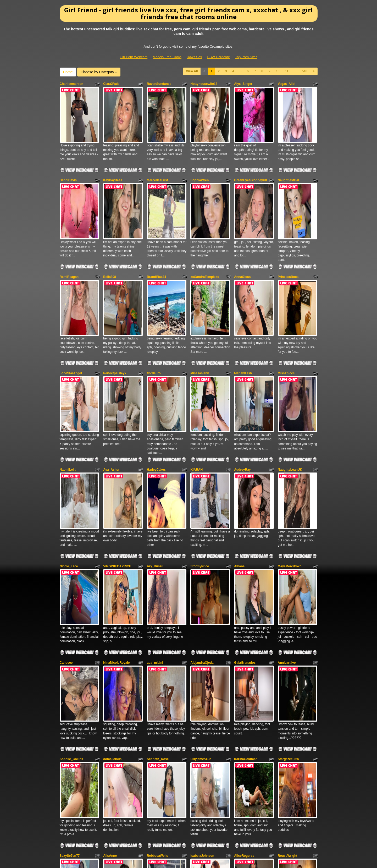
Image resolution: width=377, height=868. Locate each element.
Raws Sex (194, 57)
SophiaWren (199, 154)
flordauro (154, 295)
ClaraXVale (111, 84)
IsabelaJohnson (202, 648)
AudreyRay (242, 366)
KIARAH (196, 366)
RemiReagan (69, 225)
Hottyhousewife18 (204, 84)
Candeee (66, 507)
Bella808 (110, 225)
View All (192, 71)
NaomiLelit (68, 366)
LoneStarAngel (71, 295)
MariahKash (243, 295)
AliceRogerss (244, 648)
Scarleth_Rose (158, 578)
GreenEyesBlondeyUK (251, 154)
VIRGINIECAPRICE (117, 436)
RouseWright (287, 648)
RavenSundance (159, 84)
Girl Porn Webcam (134, 57)
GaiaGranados (245, 507)
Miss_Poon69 (113, 718)
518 (304, 71)
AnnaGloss (242, 225)
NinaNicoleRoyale (116, 507)
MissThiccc (286, 295)
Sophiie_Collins (71, 578)
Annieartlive (287, 507)
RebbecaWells (157, 648)
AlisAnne (110, 648)
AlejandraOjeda (202, 507)
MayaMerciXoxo (290, 436)
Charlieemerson (72, 84)
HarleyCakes (156, 366)
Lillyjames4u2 (201, 578)
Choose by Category (99, 72)
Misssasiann (200, 295)
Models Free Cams (167, 57)
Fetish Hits (183, 860)
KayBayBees (113, 154)
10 (278, 71)
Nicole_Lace (69, 436)
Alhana (239, 436)
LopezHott (198, 718)
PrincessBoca (288, 225)
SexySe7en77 (70, 648)
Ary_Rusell (155, 436)
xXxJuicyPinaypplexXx (77, 718)
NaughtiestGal (288, 154)
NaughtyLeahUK (290, 366)
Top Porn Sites (246, 57)
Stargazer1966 (288, 578)
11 (287, 71)
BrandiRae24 (156, 225)
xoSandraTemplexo (205, 225)
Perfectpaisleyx (115, 295)
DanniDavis (68, 154)
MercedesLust (157, 154)
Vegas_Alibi (287, 84)
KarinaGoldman (246, 578)
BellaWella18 (156, 718)
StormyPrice (200, 436)
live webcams (278, 815)
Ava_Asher (111, 366)
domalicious (112, 578)
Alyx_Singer (243, 84)
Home (68, 72)
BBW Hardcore (219, 57)
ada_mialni (155, 507)
